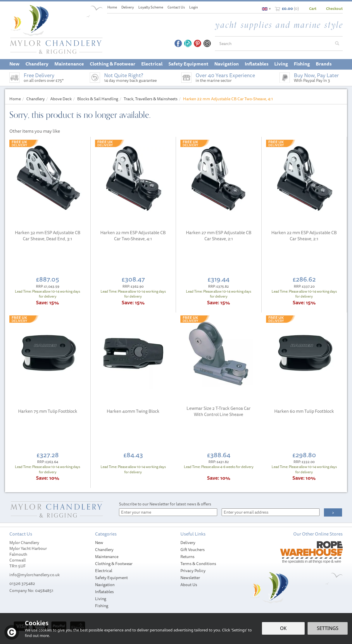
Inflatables (104, 592)
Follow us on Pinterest (197, 43)
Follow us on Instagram (207, 43)
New (99, 543)
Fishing (102, 606)
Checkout (334, 8)
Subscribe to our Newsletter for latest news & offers (165, 504)
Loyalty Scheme (151, 7)
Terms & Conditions (198, 564)
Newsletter (190, 578)
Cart (313, 8)
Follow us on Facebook (178, 43)
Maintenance (107, 557)
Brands (324, 64)
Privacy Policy (193, 571)
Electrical (104, 571)
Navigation (105, 585)
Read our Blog (188, 43)
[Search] (273, 44)
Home (112, 7)
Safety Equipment (111, 578)
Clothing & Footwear (114, 564)
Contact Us (176, 7)
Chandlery (104, 550)
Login (194, 7)
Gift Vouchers (193, 550)
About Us (189, 585)
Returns (187, 557)
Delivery (188, 543)
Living (101, 599)
